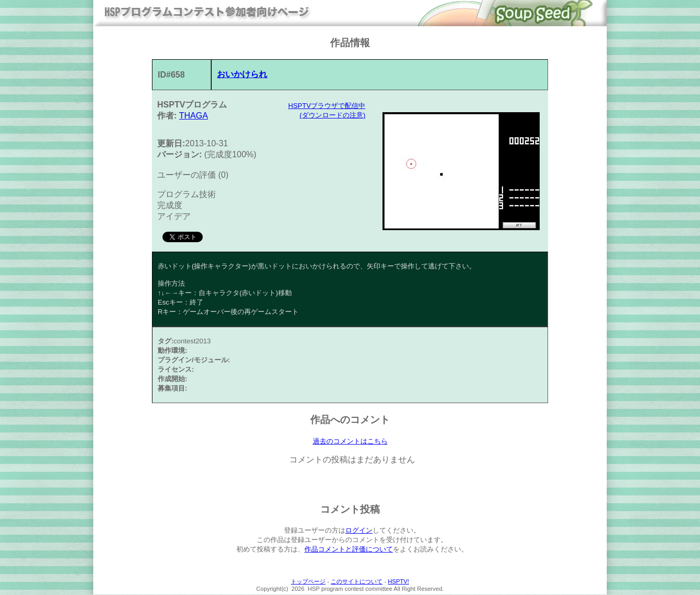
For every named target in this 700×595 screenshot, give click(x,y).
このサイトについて (357, 582)
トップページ (308, 582)
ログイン (359, 531)
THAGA (194, 116)
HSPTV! (398, 582)
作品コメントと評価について (349, 550)
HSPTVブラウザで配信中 (327, 106)
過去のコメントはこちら (350, 441)
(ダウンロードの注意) (333, 115)
